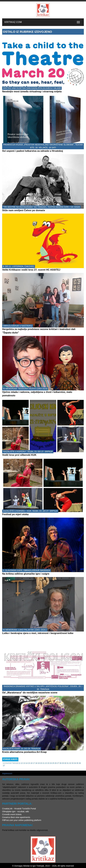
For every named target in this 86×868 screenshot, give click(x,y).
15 (29, 763)
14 (27, 763)
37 (4, 766)
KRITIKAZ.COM (13, 22)
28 (60, 763)
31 (68, 763)
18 (36, 763)
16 (31, 763)
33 (72, 763)
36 (80, 763)
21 (44, 763)
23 (48, 763)
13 (24, 763)
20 (41, 763)
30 (65, 763)
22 (46, 763)
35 (77, 763)
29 (63, 763)
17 (34, 763)
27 (58, 763)
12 (22, 763)
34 (75, 763)
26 (56, 763)
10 (17, 763)
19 (39, 763)
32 (70, 763)
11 (19, 763)
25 (53, 763)
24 (51, 763)
